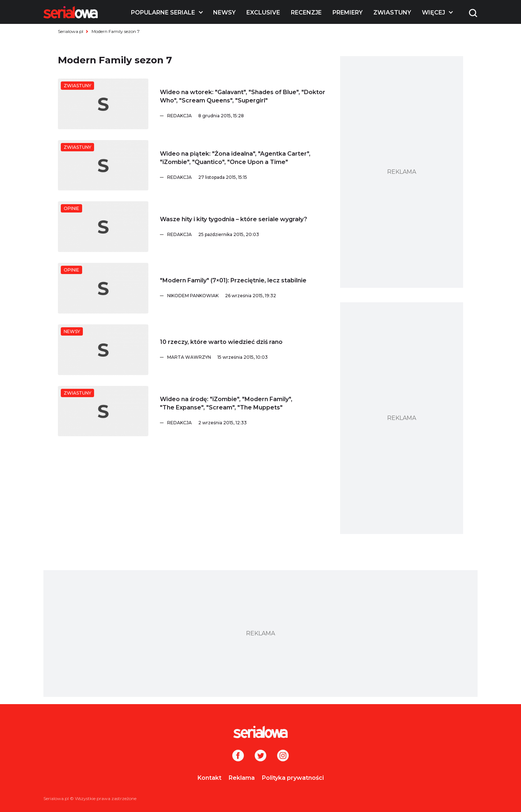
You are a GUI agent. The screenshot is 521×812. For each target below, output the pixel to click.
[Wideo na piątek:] (103, 165)
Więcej (433, 12)
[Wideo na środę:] (103, 411)
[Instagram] (283, 756)
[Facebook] (238, 756)
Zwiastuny (392, 12)
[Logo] (71, 12)
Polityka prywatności (293, 778)
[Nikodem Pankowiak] (246, 296)
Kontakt (209, 778)
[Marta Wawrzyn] (246, 357)
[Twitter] (260, 756)
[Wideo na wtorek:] (103, 104)
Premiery (348, 12)
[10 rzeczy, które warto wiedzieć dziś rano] (103, 350)
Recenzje (306, 12)
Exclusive (263, 12)
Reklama (242, 778)
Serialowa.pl (71, 31)
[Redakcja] (246, 116)
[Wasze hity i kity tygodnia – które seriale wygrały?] (103, 227)
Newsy (224, 12)
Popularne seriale (163, 12)
